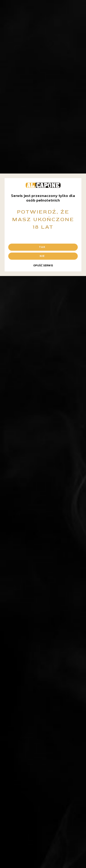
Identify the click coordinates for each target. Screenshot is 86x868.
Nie (42, 256)
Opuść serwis (43, 265)
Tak (42, 247)
